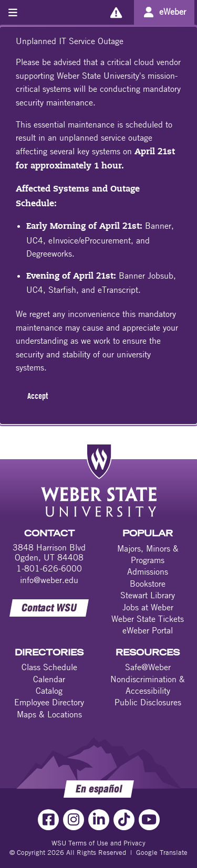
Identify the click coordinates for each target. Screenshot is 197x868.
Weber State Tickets (148, 619)
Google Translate (162, 852)
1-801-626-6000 (49, 568)
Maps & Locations (49, 714)
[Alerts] (116, 12)
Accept (38, 396)
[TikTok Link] (124, 820)
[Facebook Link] (48, 820)
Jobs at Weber (148, 607)
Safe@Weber (148, 667)
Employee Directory (49, 702)
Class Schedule (49, 667)
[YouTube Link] (149, 820)
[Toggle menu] (13, 12)
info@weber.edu (49, 580)
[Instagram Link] (74, 820)
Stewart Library (148, 595)
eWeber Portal (148, 630)
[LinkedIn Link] (99, 820)
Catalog (49, 691)
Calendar (49, 679)
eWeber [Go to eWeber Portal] (173, 12)
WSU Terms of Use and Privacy (98, 843)
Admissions (148, 571)
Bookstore (148, 584)
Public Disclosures (148, 702)
